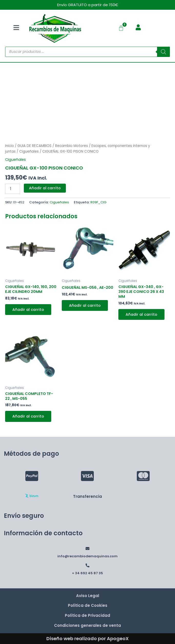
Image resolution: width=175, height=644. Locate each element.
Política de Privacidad (87, 615)
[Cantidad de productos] (13, 189)
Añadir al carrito (45, 188)
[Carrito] (121, 28)
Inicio (9, 146)
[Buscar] (163, 52)
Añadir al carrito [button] (28, 310)
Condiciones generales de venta (87, 625)
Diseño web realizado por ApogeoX (87, 638)
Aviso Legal (88, 596)
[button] (16, 28)
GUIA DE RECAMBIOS (34, 146)
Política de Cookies (88, 605)
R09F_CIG (98, 202)
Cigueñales (29, 151)
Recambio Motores (71, 146)
